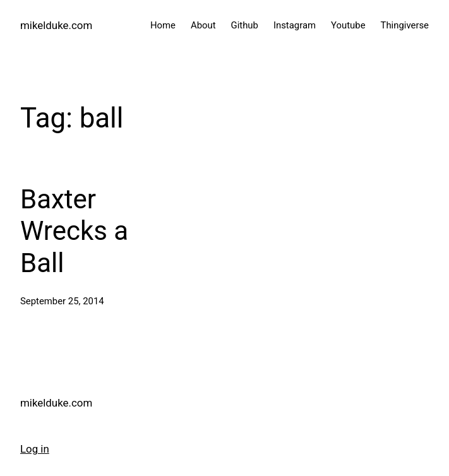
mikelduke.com (56, 25)
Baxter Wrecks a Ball (74, 231)
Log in (35, 449)
